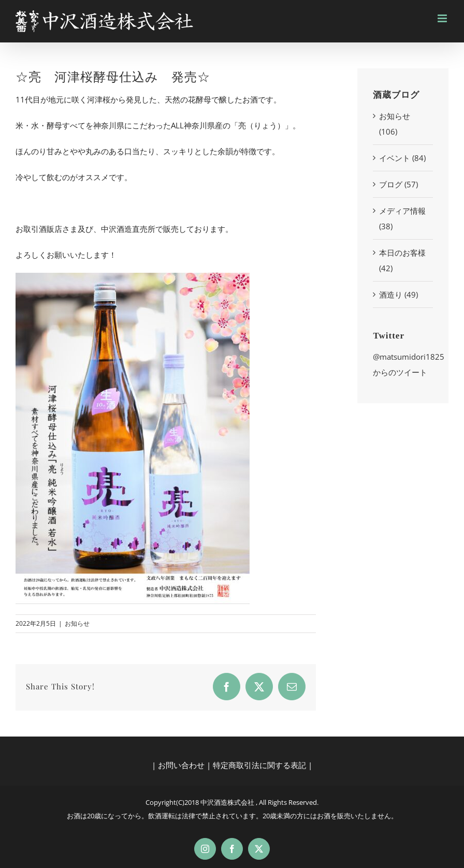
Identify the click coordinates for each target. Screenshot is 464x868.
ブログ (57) (398, 184)
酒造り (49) (398, 295)
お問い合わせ (181, 765)
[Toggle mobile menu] (443, 18)
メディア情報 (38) (402, 218)
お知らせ (77, 623)
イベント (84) (402, 158)
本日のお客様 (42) (402, 260)
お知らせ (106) (395, 124)
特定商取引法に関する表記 (259, 765)
